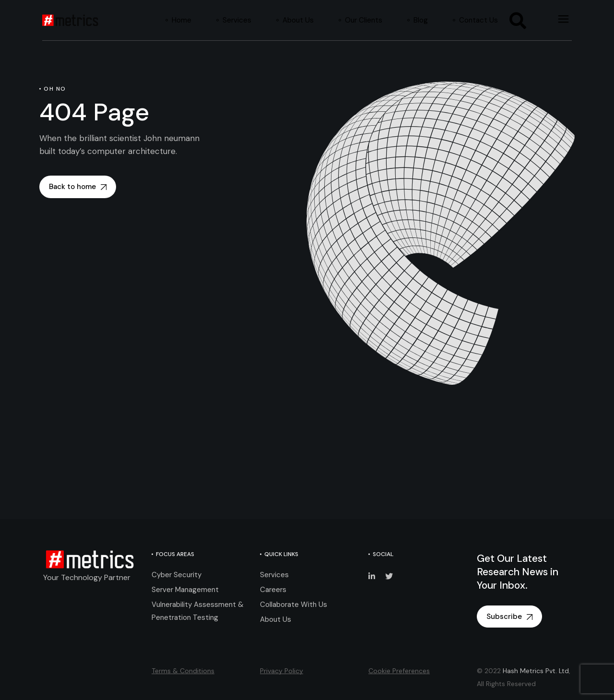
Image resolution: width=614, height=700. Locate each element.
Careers (273, 590)
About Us (276, 619)
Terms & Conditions (183, 671)
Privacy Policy (282, 671)
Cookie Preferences (399, 671)
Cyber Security (177, 575)
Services (274, 575)
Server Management (185, 590)
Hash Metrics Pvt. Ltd (536, 671)
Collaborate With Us (294, 605)
